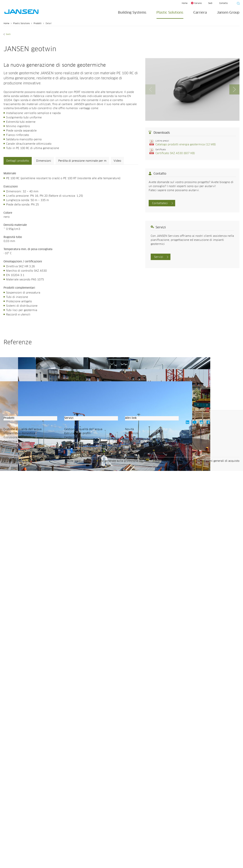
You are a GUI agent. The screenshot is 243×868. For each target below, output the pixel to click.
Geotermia (10, 839)
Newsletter (132, 843)
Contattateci (160, 203)
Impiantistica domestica (19, 830)
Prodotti (38, 24)
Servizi (159, 257)
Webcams (131, 839)
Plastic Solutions (170, 13)
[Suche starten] (237, 4)
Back (8, 34)
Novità (129, 826)
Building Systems (132, 13)
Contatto (223, 3)
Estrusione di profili (77, 830)
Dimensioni (44, 161)
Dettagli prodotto (18, 161)
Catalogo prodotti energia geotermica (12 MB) (186, 144)
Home (185, 3)
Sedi (210, 3)
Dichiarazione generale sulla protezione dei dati (117, 858)
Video (117, 161)
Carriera (200, 13)
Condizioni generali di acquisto (219, 858)
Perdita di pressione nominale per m (82, 161)
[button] (234, 89)
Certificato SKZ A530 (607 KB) (175, 153)
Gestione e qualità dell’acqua (23, 826)
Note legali (74, 858)
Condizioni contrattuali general (174, 858)
